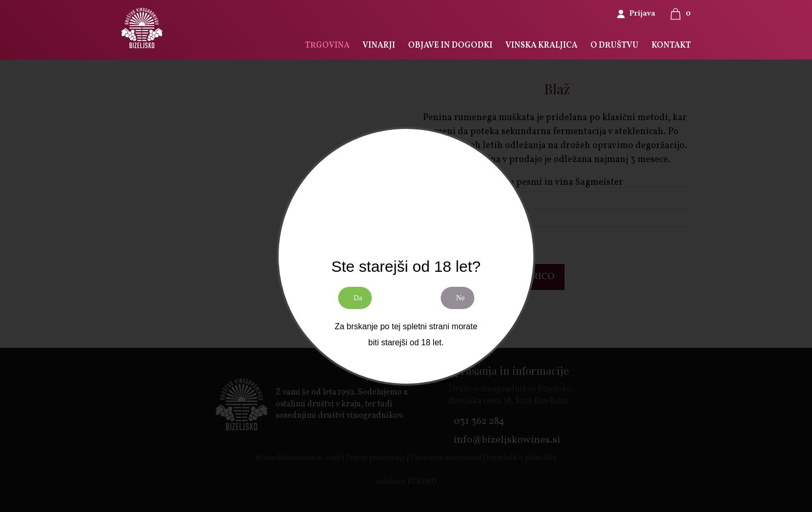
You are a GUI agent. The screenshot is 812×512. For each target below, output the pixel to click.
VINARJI (378, 46)
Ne (462, 302)
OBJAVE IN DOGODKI (449, 46)
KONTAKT (671, 46)
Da (360, 302)
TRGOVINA (326, 46)
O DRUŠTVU (614, 46)
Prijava (642, 14)
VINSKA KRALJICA (541, 46)
